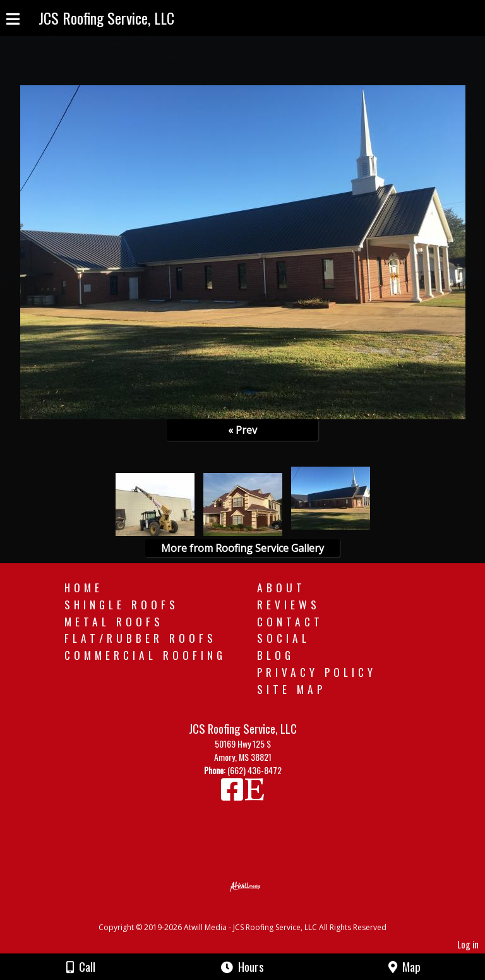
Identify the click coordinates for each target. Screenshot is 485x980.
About (281, 587)
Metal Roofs (114, 621)
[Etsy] (254, 795)
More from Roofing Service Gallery (242, 548)
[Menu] (13, 21)
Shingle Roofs (122, 604)
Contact (290, 621)
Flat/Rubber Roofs (141, 638)
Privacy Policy (317, 672)
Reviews (289, 604)
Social (284, 638)
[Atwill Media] (254, 913)
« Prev (242, 430)
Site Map (291, 689)
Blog (276, 655)
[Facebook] (233, 795)
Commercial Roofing (145, 655)
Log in (468, 944)
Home (84, 587)
